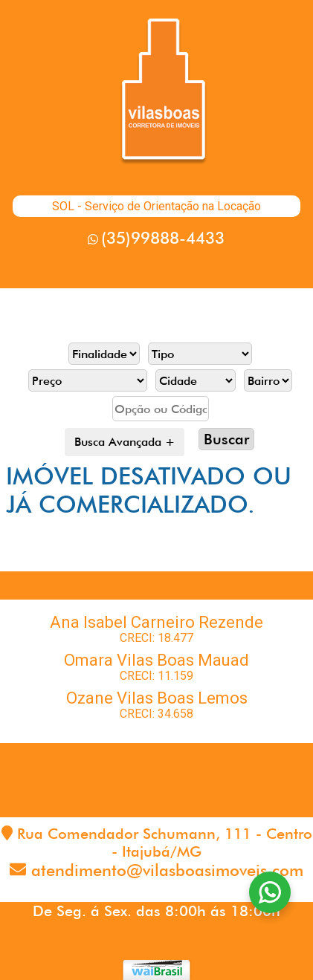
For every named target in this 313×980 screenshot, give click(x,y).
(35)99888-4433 (163, 238)
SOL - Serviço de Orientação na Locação (156, 206)
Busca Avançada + (125, 442)
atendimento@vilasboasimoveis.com (167, 870)
